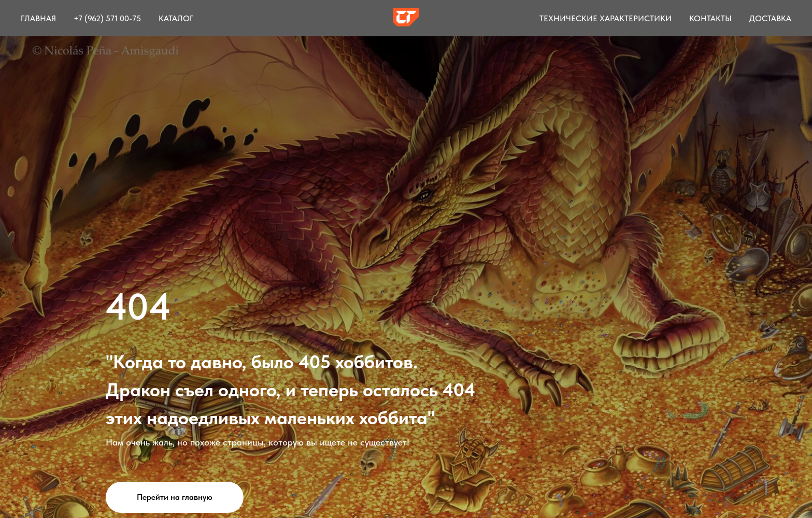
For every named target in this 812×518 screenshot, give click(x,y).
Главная (38, 18)
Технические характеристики (606, 18)
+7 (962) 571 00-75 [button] (107, 18)
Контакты (710, 18)
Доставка (770, 18)
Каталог (176, 18)
